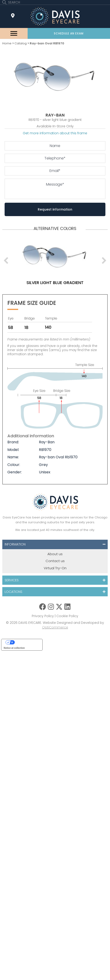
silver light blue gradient (55, 283)
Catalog (21, 43)
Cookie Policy (67, 616)
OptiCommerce (55, 627)
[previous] (6, 260)
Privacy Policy (43, 616)
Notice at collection (14, 648)
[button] (69, 33)
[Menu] (14, 34)
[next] (104, 260)
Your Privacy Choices (26, 642)
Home (7, 43)
